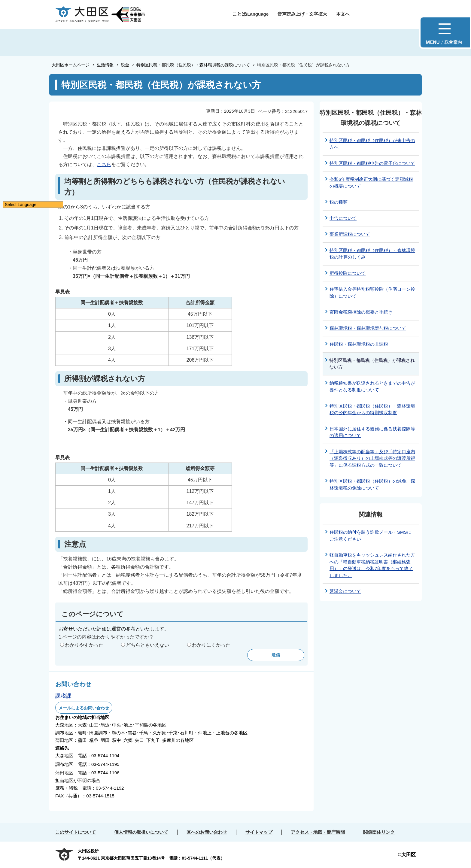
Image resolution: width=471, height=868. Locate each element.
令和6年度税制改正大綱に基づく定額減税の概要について (371, 183)
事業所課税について (350, 234)
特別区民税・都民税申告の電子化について (372, 163)
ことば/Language (251, 14)
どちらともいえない (147, 645)
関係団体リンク (379, 832)
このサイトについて (76, 832)
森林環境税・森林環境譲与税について (368, 328)
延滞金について (345, 591)
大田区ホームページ (71, 65)
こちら (104, 164)
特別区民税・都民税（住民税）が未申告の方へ (372, 144)
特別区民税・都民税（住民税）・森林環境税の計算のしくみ (372, 254)
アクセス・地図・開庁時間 (318, 832)
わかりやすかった (84, 645)
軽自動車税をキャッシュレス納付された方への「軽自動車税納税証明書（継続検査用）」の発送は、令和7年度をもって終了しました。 (372, 565)
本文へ (343, 14)
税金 (125, 65)
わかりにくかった (211, 645)
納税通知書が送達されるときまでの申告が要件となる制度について (372, 387)
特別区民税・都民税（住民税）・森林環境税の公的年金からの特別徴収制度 (372, 409)
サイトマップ (259, 832)
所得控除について (348, 273)
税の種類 (339, 202)
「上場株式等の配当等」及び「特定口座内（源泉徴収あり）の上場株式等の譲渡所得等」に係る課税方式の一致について (372, 458)
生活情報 (105, 65)
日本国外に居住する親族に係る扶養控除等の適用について (372, 432)
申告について (343, 218)
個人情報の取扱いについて (141, 832)
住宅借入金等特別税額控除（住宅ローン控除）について (372, 293)
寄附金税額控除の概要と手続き (361, 312)
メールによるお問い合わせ (84, 708)
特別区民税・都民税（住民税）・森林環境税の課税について (193, 65)
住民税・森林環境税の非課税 (359, 344)
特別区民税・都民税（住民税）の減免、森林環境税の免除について (372, 484)
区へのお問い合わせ (207, 832)
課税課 (63, 696)
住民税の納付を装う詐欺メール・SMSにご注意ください (371, 536)
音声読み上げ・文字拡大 (302, 14)
